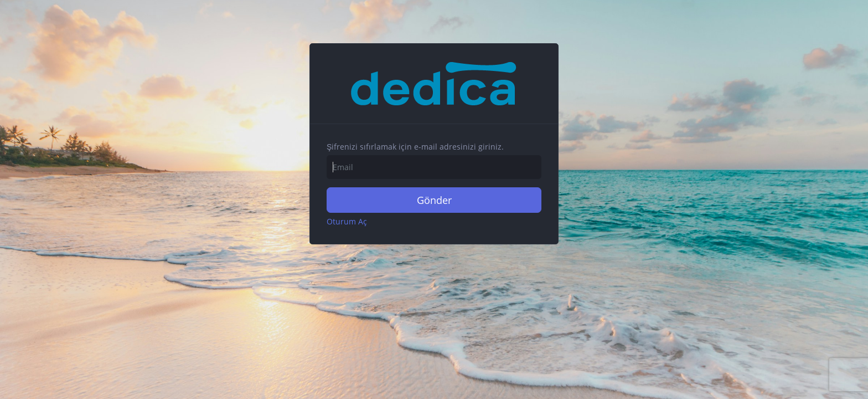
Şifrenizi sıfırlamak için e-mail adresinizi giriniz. (415, 147)
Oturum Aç (347, 221)
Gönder (434, 200)
